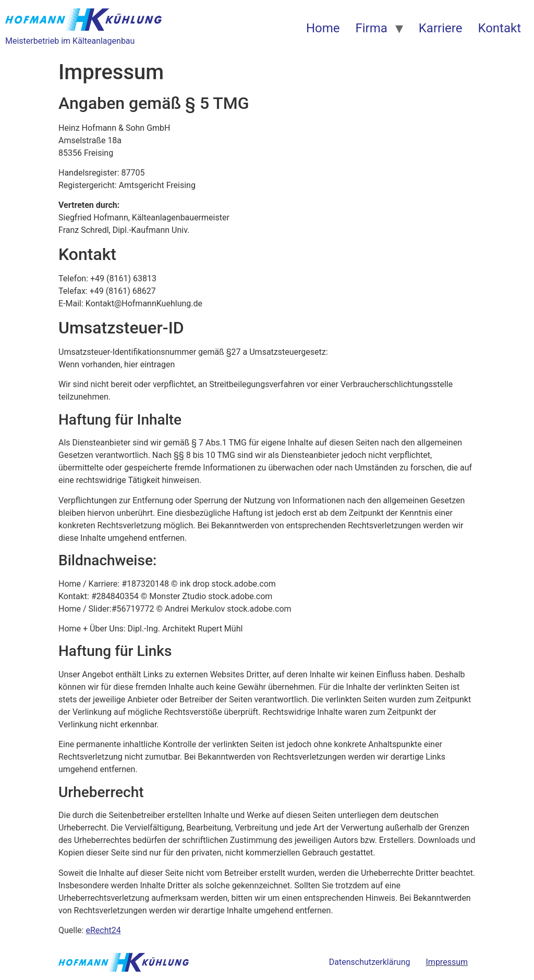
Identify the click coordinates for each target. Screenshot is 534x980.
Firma (371, 28)
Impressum (447, 962)
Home (323, 28)
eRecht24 (103, 930)
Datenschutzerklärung (370, 962)
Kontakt (499, 28)
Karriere (441, 28)
